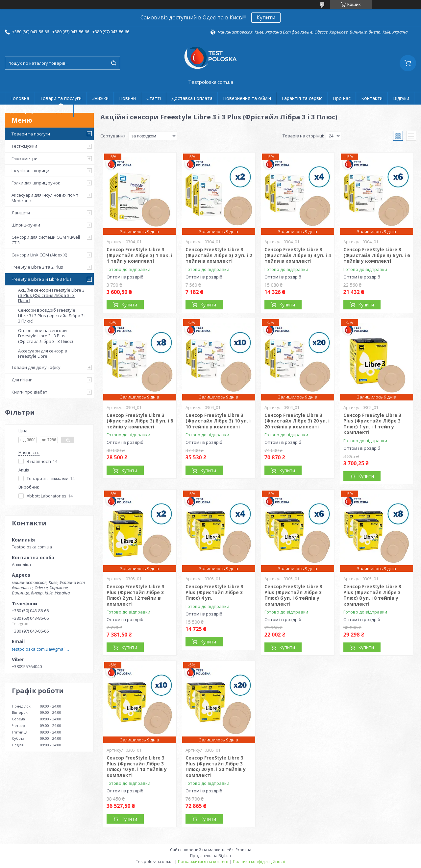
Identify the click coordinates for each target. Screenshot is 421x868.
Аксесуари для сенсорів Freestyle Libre (43, 353)
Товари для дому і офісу (36, 367)
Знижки (100, 98)
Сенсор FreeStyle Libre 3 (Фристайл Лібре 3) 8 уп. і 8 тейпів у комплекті (140, 421)
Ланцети (21, 213)
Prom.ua (243, 850)
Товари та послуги (61, 98)
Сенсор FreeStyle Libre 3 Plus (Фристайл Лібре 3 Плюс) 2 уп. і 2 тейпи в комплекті (136, 595)
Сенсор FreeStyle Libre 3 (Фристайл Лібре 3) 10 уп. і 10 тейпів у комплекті (218, 421)
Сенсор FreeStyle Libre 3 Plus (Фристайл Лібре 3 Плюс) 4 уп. (214, 592)
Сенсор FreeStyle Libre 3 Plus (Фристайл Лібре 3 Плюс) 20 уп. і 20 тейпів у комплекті (216, 766)
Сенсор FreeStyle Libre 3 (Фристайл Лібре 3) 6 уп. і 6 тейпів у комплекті (377, 255)
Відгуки (401, 98)
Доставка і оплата (192, 98)
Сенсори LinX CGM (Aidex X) (39, 255)
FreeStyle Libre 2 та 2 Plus (37, 267)
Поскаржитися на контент (203, 862)
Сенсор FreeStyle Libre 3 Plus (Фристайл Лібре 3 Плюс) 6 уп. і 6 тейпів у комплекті (293, 595)
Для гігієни (22, 380)
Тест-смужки (24, 146)
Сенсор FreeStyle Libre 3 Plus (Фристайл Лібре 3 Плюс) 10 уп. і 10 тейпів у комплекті (137, 766)
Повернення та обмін (247, 98)
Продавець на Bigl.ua (210, 856)
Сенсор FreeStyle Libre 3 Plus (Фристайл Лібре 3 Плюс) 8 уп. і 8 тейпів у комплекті (372, 595)
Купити (266, 17)
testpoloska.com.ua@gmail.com (41, 649)
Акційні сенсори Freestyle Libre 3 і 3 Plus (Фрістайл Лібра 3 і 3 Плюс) (51, 295)
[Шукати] (113, 63)
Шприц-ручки (26, 225)
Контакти (372, 98)
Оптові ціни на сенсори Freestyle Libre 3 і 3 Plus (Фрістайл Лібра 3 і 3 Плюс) (45, 336)
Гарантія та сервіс (302, 98)
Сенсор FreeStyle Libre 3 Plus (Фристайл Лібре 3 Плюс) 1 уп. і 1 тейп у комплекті (372, 424)
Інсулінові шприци (30, 171)
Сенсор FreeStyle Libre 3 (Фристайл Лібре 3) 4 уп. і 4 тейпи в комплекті (298, 255)
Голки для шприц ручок (36, 183)
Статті (154, 98)
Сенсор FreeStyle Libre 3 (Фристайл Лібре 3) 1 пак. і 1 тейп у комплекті (139, 255)
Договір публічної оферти (39, 111)
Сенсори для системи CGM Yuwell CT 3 (46, 240)
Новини (127, 98)
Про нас (342, 98)
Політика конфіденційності (259, 862)
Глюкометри (25, 158)
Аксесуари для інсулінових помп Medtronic (45, 198)
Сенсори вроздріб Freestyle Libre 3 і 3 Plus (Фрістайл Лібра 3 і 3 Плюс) (52, 315)
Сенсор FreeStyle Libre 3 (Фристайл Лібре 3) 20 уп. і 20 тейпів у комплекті (297, 421)
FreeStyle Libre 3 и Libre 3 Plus (42, 279)
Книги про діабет (29, 392)
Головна (20, 98)
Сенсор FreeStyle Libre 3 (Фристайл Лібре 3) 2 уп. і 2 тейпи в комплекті (219, 255)
